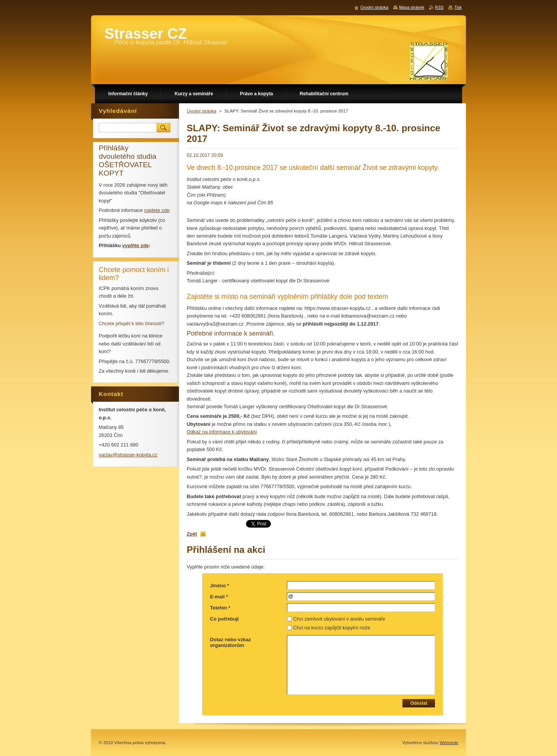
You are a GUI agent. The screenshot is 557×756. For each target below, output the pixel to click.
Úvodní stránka (201, 111)
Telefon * (220, 608)
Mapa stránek (412, 7)
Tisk (458, 7)
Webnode (449, 743)
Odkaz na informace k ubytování (222, 432)
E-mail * (219, 597)
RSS (439, 7)
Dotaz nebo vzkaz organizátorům (230, 642)
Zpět (192, 534)
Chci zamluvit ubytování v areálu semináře (339, 619)
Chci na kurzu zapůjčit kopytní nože (332, 628)
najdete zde (157, 210)
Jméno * (220, 586)
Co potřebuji (224, 619)
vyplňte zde (135, 245)
